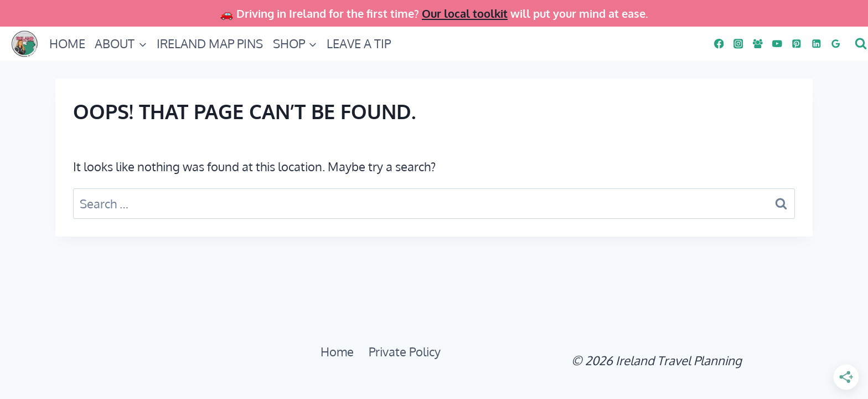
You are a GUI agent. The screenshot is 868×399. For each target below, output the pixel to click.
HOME (67, 43)
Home (337, 351)
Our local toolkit (465, 13)
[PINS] (797, 44)
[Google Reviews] (836, 44)
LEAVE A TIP (359, 43)
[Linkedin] (816, 44)
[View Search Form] (859, 44)
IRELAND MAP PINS (210, 43)
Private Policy (405, 351)
